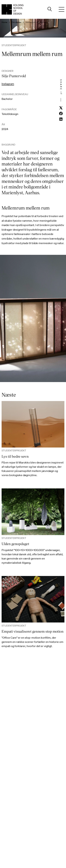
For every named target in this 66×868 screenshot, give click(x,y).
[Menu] (62, 9)
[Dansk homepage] (12, 9)
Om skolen (16, 22)
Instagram (8, 84)
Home (4, 22)
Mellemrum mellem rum (36, 22)
